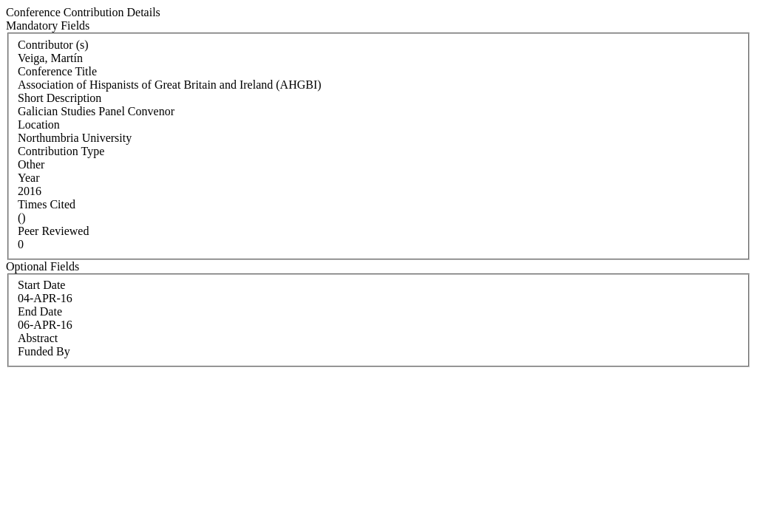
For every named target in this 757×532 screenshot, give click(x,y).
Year (28, 178)
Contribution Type (61, 151)
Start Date (41, 285)
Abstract (38, 338)
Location (39, 125)
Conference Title (57, 71)
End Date (40, 311)
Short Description (60, 98)
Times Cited (47, 204)
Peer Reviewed (53, 231)
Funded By (44, 351)
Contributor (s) (53, 45)
